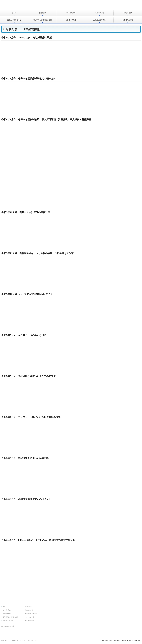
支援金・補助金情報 (14, 20)
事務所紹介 (43, 13)
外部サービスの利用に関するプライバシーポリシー (19, 640)
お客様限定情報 (128, 20)
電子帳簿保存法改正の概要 (43, 20)
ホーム (14, 13)
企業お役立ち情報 (99, 20)
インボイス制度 (71, 20)
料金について (99, 13)
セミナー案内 (128, 13)
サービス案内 (71, 13)
